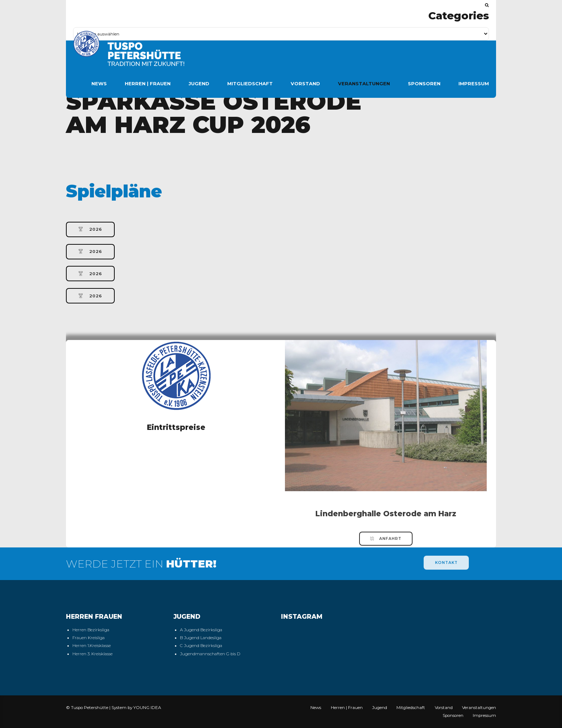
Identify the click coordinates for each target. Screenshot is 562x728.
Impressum (474, 83)
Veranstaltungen (364, 83)
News (99, 83)
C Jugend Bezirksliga (201, 646)
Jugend (199, 83)
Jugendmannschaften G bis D (210, 654)
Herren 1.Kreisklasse (92, 646)
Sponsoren (424, 83)
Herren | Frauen (148, 83)
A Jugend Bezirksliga (201, 630)
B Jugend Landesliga (201, 638)
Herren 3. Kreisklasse (92, 654)
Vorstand (305, 83)
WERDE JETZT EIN (141, 564)
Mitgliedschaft (250, 83)
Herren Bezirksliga (91, 630)
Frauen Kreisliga (89, 638)
